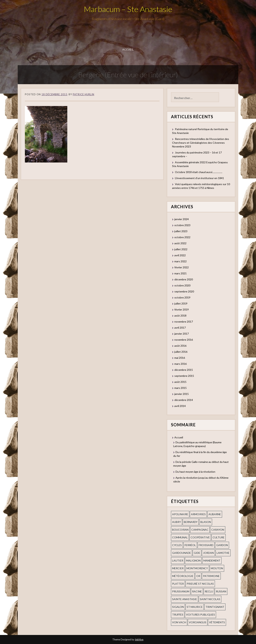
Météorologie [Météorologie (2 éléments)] (183, 576)
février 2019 (182, 309)
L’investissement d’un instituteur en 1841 (199, 178)
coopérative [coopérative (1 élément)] (200, 537)
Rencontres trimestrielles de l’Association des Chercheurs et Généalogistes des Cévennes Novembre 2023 (201, 143)
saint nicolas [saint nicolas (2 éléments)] (210, 599)
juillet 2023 (181, 231)
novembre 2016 (184, 340)
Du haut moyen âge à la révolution (195, 472)
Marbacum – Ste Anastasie (128, 9)
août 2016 (180, 346)
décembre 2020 (184, 279)
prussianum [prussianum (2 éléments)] (181, 591)
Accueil (128, 50)
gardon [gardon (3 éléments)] (222, 545)
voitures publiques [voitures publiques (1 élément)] (200, 615)
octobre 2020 (182, 285)
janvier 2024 (182, 219)
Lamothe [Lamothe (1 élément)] (223, 553)
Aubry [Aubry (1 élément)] (177, 522)
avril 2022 (180, 255)
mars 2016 (181, 364)
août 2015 (180, 382)
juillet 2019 (181, 303)
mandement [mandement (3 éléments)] (212, 560)
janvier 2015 (182, 394)
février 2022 (182, 267)
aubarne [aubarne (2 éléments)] (215, 514)
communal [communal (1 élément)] (180, 537)
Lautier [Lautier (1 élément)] (178, 560)
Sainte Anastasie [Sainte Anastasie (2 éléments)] (185, 599)
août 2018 (180, 316)
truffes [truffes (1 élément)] (178, 615)
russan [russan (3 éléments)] (221, 591)
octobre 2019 (182, 297)
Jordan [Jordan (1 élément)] (208, 553)
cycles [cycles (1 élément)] (177, 545)
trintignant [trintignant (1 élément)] (215, 607)
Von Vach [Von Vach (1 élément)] (179, 622)
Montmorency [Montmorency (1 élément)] (197, 568)
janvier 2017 (182, 334)
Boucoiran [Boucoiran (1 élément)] (180, 530)
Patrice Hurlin (84, 94)
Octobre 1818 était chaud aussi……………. (199, 172)
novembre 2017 (184, 322)
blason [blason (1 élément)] (206, 522)
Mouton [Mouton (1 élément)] (217, 568)
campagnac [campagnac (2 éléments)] (200, 530)
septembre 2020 (184, 291)
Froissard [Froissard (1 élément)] (206, 545)
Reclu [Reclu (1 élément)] (209, 591)
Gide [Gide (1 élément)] (197, 553)
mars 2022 (181, 261)
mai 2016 (180, 358)
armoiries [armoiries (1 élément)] (198, 514)
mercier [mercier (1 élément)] (178, 568)
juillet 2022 (181, 249)
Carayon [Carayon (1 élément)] (218, 530)
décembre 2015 (184, 370)
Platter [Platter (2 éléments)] (178, 584)
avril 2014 (180, 406)
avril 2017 (180, 328)
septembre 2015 (184, 376)
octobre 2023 (182, 225)
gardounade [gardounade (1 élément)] (182, 553)
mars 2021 (181, 273)
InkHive (139, 639)
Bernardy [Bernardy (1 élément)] (191, 522)
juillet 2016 (181, 352)
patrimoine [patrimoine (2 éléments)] (211, 576)
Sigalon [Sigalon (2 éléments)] (178, 607)
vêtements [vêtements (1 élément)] (217, 622)
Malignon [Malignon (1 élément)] (193, 560)
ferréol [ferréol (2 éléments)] (190, 545)
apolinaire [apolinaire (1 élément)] (180, 514)
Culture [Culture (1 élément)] (219, 537)
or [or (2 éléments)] (198, 576)
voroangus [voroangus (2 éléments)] (198, 622)
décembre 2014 (184, 400)
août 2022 (180, 243)
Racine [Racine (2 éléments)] (197, 591)
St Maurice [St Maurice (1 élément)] (195, 607)
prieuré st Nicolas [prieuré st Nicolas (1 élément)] (200, 584)
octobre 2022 (182, 237)
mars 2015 (181, 388)
